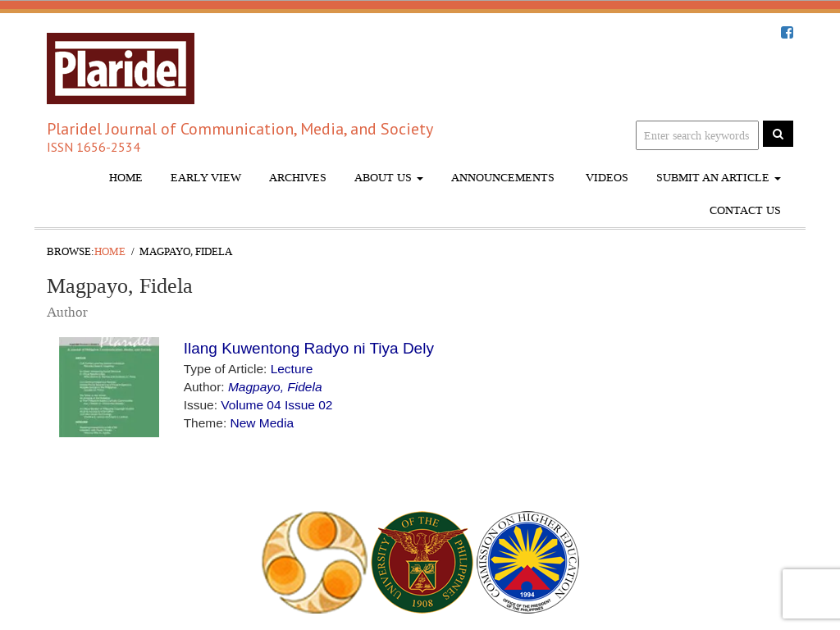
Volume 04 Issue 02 (276, 405)
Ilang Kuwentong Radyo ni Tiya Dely (309, 348)
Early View (206, 178)
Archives (298, 178)
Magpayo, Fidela (275, 387)
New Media (262, 423)
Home (126, 178)
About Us (389, 178)
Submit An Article (719, 178)
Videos (605, 178)
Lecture (292, 369)
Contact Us (745, 210)
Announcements (503, 178)
